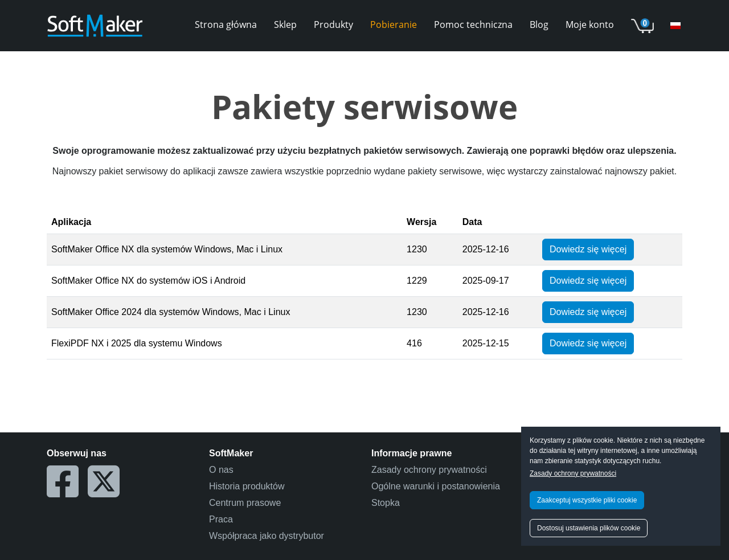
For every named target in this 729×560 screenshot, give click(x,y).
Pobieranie (394, 24)
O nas (221, 470)
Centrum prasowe (245, 503)
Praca (221, 519)
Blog (539, 24)
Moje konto (590, 24)
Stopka (386, 503)
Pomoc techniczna (473, 24)
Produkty (333, 24)
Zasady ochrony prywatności (573, 473)
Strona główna (226, 24)
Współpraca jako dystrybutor (267, 536)
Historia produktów (247, 486)
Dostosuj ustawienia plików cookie (589, 528)
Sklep (285, 24)
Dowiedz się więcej (588, 249)
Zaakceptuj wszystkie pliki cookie (587, 500)
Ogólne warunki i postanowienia (436, 486)
